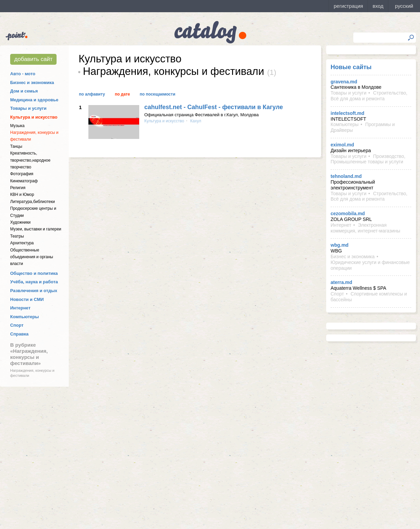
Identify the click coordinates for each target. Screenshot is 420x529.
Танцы (16, 146)
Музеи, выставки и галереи (36, 229)
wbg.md (340, 245)
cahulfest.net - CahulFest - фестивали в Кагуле (214, 107)
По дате (122, 94)
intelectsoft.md (348, 113)
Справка (19, 334)
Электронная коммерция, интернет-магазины (365, 228)
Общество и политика (34, 273)
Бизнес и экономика (32, 83)
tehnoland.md (346, 176)
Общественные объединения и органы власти (32, 257)
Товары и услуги (28, 108)
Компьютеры (25, 317)
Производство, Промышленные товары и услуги (368, 159)
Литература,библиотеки (33, 202)
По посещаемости (158, 94)
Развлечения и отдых (34, 291)
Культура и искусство (34, 117)
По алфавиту (92, 94)
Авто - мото (23, 74)
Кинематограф (24, 181)
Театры (17, 236)
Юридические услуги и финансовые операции (370, 265)
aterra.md (341, 282)
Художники (20, 222)
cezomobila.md (348, 213)
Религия (18, 188)
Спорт (17, 325)
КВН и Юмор (22, 195)
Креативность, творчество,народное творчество (30, 160)
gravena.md (344, 82)
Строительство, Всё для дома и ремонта (369, 96)
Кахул (195, 121)
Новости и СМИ (27, 299)
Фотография (22, 174)
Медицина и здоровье (34, 100)
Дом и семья (24, 91)
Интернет (20, 308)
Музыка (17, 126)
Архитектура (22, 243)
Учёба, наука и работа (34, 282)
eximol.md (342, 145)
